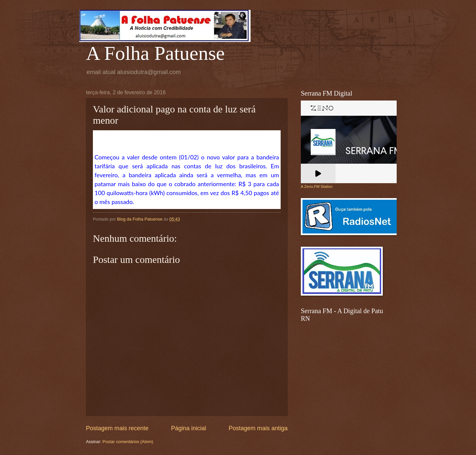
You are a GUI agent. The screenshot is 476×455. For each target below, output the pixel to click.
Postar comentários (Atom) (128, 442)
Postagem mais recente (117, 428)
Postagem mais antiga (258, 428)
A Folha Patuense (155, 53)
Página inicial (188, 428)
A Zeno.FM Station (317, 186)
